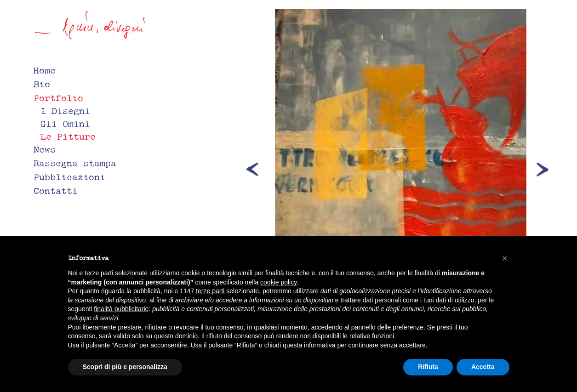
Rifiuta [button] (428, 367)
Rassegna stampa (75, 163)
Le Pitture (68, 136)
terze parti (210, 291)
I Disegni (65, 111)
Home (45, 70)
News (45, 149)
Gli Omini (65, 124)
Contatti (56, 191)
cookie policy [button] (278, 282)
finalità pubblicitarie (121, 309)
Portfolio (58, 98)
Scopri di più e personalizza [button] (125, 367)
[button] (267, 166)
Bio (42, 84)
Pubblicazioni (69, 177)
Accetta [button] (483, 367)
